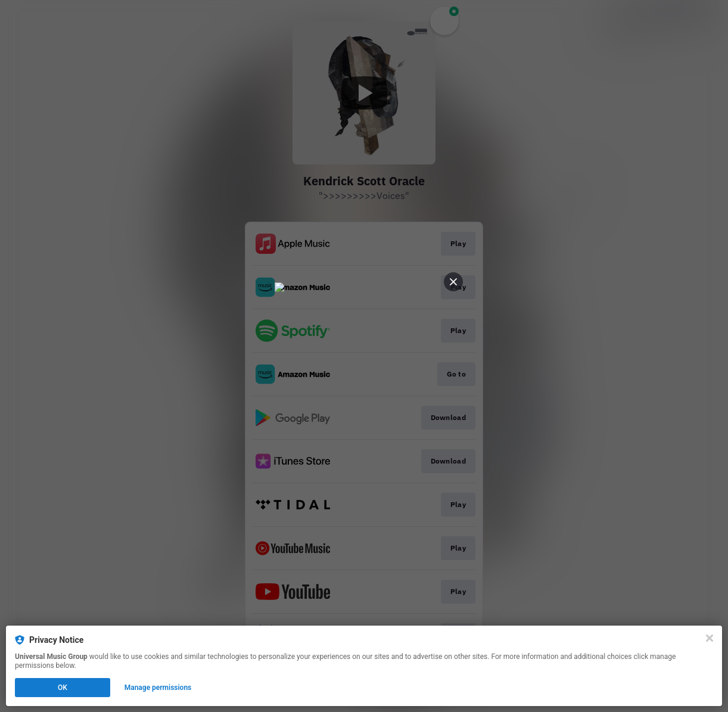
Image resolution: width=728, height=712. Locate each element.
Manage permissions (158, 688)
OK (63, 688)
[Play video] (364, 93)
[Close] (710, 638)
